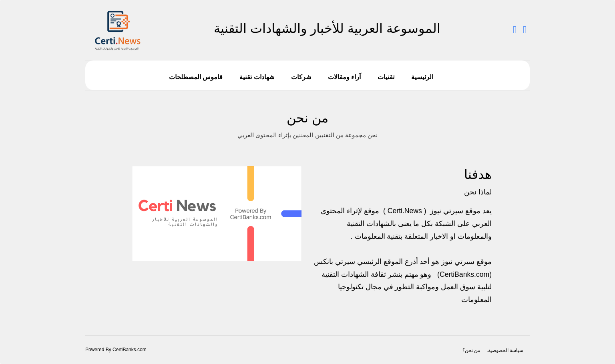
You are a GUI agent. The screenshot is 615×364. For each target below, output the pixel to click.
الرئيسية (422, 77)
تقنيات (386, 77)
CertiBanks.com (464, 274)
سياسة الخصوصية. (505, 350)
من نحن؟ (471, 350)
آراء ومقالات (344, 77)
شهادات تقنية (257, 77)
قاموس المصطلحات (196, 77)
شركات (301, 77)
